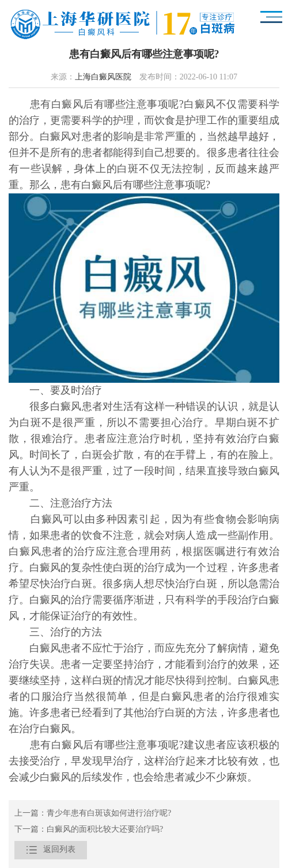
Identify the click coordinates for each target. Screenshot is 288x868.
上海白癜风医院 (103, 77)
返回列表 (51, 850)
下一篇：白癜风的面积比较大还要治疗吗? (89, 830)
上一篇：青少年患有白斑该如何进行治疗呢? (93, 814)
